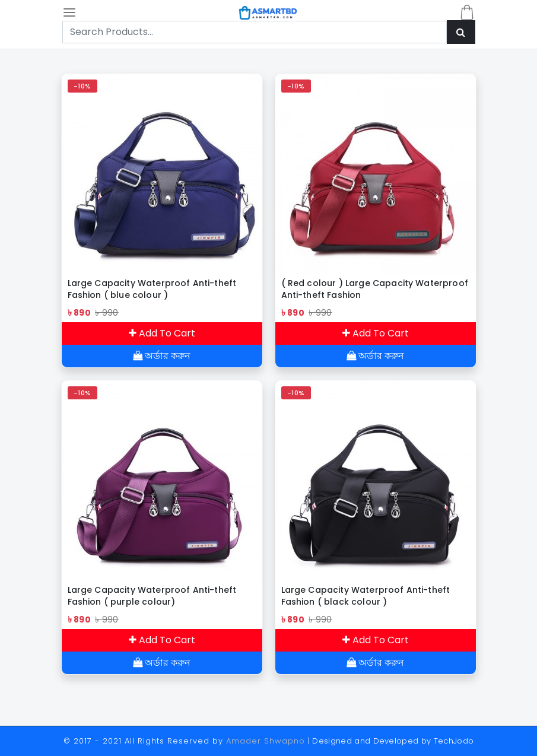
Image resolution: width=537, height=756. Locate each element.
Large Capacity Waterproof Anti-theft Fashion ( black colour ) (366, 596)
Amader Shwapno (266, 741)
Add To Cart (162, 333)
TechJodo (454, 741)
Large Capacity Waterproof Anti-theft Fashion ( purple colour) (152, 596)
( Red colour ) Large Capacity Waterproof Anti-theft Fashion (375, 289)
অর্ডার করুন (162, 356)
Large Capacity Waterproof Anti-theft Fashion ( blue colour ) (152, 289)
